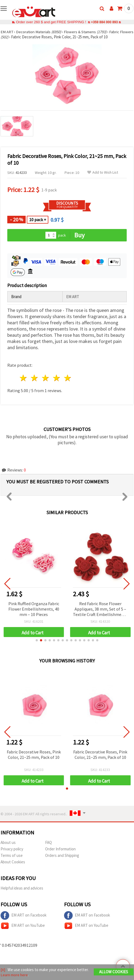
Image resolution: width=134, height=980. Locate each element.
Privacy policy (12, 849)
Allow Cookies (114, 972)
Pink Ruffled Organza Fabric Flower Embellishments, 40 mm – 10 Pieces (34, 609)
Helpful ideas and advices (22, 888)
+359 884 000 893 (104, 22)
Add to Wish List (103, 172)
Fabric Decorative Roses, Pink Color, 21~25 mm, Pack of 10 (34, 755)
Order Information (60, 849)
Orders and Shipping (62, 855)
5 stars (68, 378)
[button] (37, 640)
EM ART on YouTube (23, 926)
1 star (24, 378)
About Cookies (13, 862)
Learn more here (14, 975)
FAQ (48, 842)
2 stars (35, 378)
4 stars (57, 378)
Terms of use (12, 855)
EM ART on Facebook (24, 915)
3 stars (46, 378)
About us (8, 842)
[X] (3, 970)
